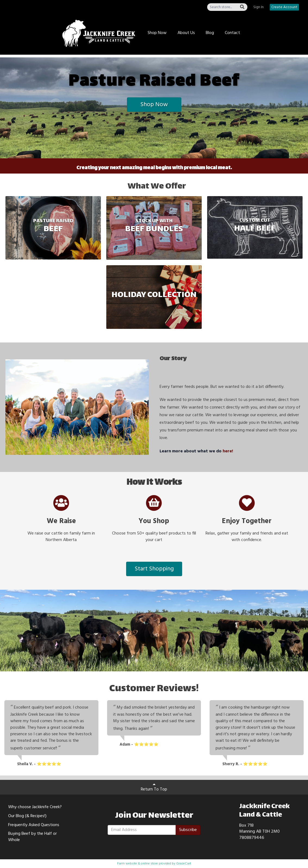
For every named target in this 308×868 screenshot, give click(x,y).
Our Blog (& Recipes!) (27, 816)
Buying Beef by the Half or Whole (32, 837)
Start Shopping (154, 569)
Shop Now (157, 33)
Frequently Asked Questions (34, 825)
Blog (210, 33)
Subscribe (188, 830)
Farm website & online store (138, 864)
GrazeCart (184, 864)
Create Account (284, 7)
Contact (232, 33)
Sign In (259, 7)
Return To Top (154, 787)
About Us (186, 33)
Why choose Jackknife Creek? (35, 807)
